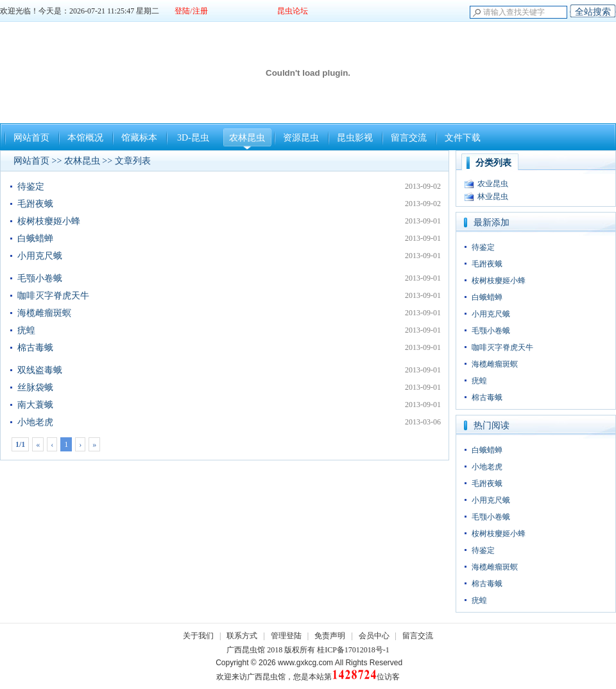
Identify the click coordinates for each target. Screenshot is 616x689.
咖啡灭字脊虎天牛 (53, 296)
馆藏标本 (139, 138)
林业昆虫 (493, 196)
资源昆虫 (301, 138)
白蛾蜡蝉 (35, 239)
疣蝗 (26, 330)
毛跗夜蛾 (35, 204)
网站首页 (31, 138)
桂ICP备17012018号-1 (353, 650)
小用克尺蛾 (40, 256)
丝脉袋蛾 (35, 388)
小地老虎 (35, 422)
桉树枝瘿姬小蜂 (49, 221)
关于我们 (198, 636)
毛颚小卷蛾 (40, 278)
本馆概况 (85, 138)
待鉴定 (31, 187)
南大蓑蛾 (35, 405)
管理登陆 (286, 636)
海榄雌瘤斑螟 (44, 313)
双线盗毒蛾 (40, 370)
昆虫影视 (355, 138)
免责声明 (330, 636)
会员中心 (374, 636)
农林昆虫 (247, 138)
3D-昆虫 (193, 138)
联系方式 (242, 636)
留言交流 (409, 138)
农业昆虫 (493, 184)
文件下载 (463, 138)
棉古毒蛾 (35, 348)
